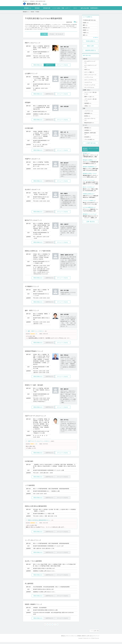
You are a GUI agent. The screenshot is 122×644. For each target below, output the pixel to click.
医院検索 (37, 8)
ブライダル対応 (88, 139)
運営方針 (83, 638)
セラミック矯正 (88, 72)
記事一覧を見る (91, 222)
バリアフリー (88, 111)
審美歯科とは (28, 8)
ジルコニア (87, 82)
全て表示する (96, 37)
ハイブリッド (88, 77)
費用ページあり (88, 97)
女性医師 (87, 130)
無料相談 (87, 128)
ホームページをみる (69, 65)
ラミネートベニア (89, 85)
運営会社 (61, 638)
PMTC (86, 70)
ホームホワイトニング (90, 61)
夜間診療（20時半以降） (90, 133)
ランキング (68, 34)
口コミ (75, 8)
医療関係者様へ (94, 8)
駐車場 (86, 116)
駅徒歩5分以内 (88, 123)
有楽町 (86, 23)
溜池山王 (86, 28)
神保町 (86, 30)
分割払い (87, 106)
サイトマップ (96, 638)
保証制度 (87, 103)
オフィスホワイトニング (90, 65)
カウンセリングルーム (90, 118)
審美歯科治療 (47, 8)
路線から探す (91, 46)
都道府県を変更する (91, 50)
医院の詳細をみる (34, 65)
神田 (85, 35)
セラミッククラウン (89, 80)
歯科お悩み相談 (85, 8)
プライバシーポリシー (69, 638)
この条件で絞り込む (91, 143)
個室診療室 (87, 113)
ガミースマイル (88, 87)
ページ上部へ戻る (95, 633)
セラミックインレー (89, 75)
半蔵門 (86, 33)
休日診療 (87, 137)
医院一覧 (36, 34)
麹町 (85, 25)
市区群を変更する (91, 41)
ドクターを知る (56, 8)
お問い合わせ (89, 638)
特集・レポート (66, 8)
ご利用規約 (77, 638)
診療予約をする (51, 65)
